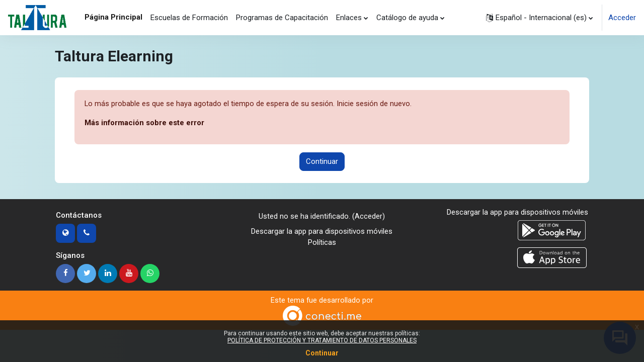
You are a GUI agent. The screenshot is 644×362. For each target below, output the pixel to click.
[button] (539, 18)
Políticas (322, 243)
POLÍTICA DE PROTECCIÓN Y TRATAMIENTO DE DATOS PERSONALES (322, 340)
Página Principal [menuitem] (113, 17)
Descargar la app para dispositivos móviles (322, 232)
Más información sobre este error (145, 123)
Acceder (622, 18)
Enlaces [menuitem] (349, 18)
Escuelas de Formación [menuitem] (189, 18)
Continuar (322, 162)
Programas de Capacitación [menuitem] (282, 18)
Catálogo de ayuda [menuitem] (407, 18)
